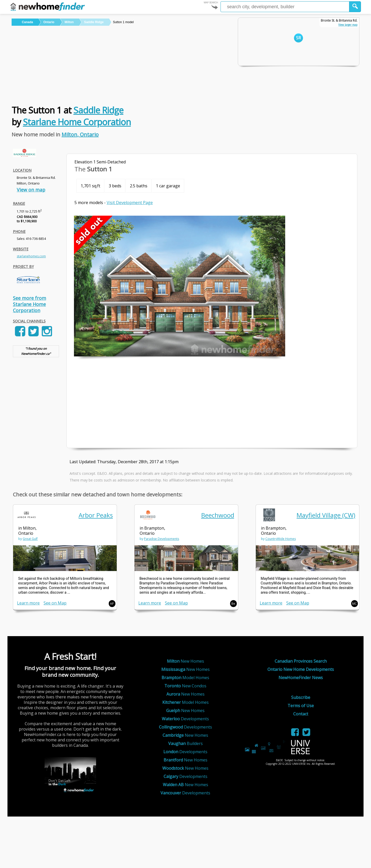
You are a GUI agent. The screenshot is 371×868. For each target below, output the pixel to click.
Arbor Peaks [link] (96, 515)
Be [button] (233, 604)
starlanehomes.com (31, 256)
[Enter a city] (285, 7)
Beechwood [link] (218, 515)
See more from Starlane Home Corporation (29, 304)
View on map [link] (31, 190)
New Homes (185, 661)
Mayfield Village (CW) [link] (326, 515)
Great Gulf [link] (30, 539)
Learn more (28, 603)
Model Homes (185, 678)
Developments (185, 719)
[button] (355, 7)
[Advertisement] (119, 64)
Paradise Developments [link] (162, 539)
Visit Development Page (130, 203)
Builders (185, 743)
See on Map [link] (55, 603)
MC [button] (355, 604)
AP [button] (112, 604)
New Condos (185, 686)
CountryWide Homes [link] (281, 539)
